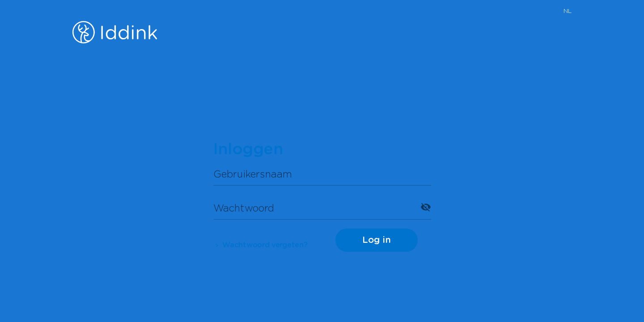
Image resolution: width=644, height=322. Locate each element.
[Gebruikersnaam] (322, 173)
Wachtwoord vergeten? (261, 245)
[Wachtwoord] (314, 207)
